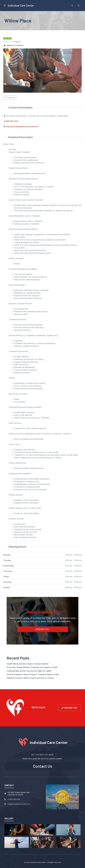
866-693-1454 (12, 121)
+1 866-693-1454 (14, 799)
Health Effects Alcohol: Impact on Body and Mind (27, 664)
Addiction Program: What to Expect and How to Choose (30, 678)
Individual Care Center (21, 5)
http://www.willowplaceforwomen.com (22, 127)
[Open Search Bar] (72, 6)
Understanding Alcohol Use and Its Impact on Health (29, 671)
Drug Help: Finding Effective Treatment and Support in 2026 (32, 667)
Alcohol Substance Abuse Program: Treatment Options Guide (33, 674)
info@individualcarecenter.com (19, 804)
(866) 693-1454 (43, 629)
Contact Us (43, 766)
